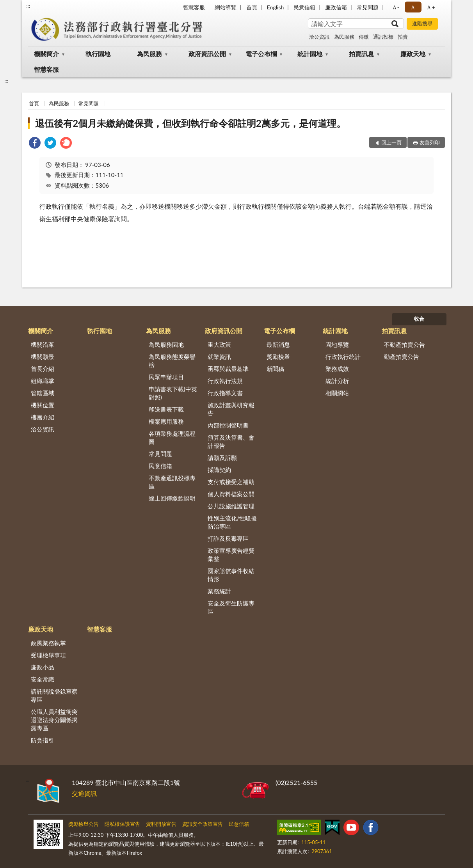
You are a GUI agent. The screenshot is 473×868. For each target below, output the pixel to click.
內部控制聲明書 (228, 425)
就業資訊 (219, 357)
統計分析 (337, 381)
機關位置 (43, 405)
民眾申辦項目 (166, 377)
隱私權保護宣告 (122, 824)
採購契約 (219, 470)
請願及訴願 (222, 458)
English (276, 7)
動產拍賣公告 (402, 357)
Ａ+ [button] (430, 7)
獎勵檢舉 (278, 357)
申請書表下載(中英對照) (173, 393)
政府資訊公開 (207, 54)
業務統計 (219, 591)
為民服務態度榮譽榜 (172, 361)
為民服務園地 (166, 344)
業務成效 (337, 369)
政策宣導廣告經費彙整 (231, 555)
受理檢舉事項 (48, 655)
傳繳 (364, 37)
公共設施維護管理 (231, 506)
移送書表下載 (166, 409)
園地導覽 (337, 344)
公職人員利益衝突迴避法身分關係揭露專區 (54, 720)
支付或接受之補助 (231, 482)
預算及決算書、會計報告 (231, 441)
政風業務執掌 (48, 643)
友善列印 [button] (430, 142)
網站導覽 (226, 7)
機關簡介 (46, 54)
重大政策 (219, 344)
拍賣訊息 (361, 54)
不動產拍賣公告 (405, 344)
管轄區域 (43, 393)
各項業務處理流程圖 (172, 438)
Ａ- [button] (396, 7)
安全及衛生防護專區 (231, 607)
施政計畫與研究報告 (231, 409)
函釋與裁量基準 (228, 369)
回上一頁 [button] (391, 142)
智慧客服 (194, 7)
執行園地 (98, 54)
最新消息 (278, 344)
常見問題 (368, 7)
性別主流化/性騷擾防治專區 (232, 522)
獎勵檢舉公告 (84, 824)
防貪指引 (43, 740)
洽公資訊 (319, 37)
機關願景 (43, 357)
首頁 (252, 7)
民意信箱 (304, 7)
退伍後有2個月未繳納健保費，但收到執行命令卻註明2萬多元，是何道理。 (190, 123)
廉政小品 (43, 667)
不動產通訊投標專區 (172, 482)
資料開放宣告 (161, 824)
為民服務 (344, 37)
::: (28, 6)
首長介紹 (43, 369)
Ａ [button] (413, 7)
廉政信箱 (336, 7)
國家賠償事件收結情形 (231, 575)
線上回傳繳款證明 (172, 498)
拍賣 (403, 37)
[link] (35, 144)
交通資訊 (84, 793)
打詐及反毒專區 (228, 538)
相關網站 (337, 393)
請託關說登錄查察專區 (54, 695)
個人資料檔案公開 (231, 494)
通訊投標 (383, 37)
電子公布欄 (261, 54)
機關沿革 (43, 344)
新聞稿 (275, 369)
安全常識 (43, 679)
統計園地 (310, 54)
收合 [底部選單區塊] (419, 319)
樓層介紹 (43, 417)
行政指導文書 (225, 393)
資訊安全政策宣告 (203, 824)
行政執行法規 (225, 381)
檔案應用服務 (166, 421)
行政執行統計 (343, 357)
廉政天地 (413, 54)
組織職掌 (43, 381)
